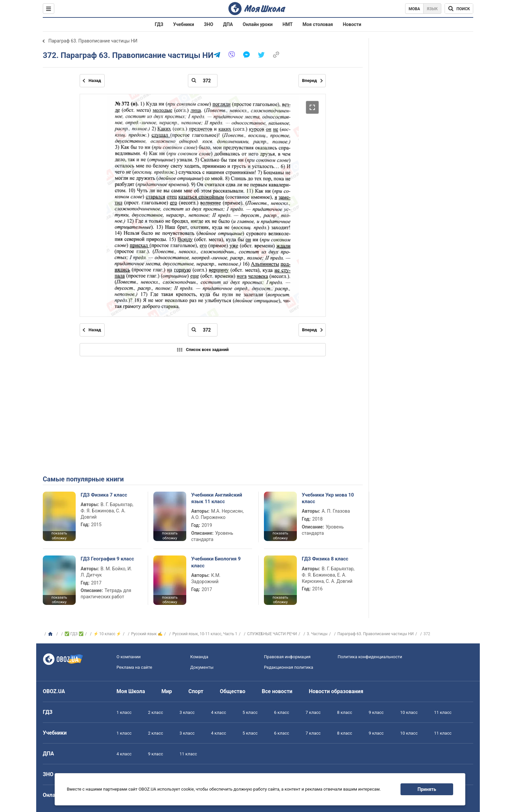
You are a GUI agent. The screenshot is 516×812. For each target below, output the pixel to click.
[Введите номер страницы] (203, 81)
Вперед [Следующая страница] (310, 81)
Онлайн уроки (258, 24)
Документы (202, 667)
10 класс (409, 712)
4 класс (219, 712)
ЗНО (209, 24)
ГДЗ (159, 24)
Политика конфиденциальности (370, 657)
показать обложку (59, 536)
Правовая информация (287, 657)
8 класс (345, 712)
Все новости (277, 691)
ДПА (228, 24)
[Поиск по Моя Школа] (459, 9)
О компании (129, 657)
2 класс (156, 712)
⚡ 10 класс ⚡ (107, 634)
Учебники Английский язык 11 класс (217, 498)
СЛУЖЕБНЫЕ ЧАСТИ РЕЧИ (272, 634)
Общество (233, 691)
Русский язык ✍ (147, 634)
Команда (199, 657)
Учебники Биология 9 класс (216, 562)
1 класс (124, 712)
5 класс (250, 712)
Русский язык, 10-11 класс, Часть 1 (205, 634)
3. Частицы (317, 634)
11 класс (443, 712)
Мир (167, 691)
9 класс (376, 712)
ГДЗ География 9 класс (107, 559)
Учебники (184, 24)
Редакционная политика (289, 667)
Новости (352, 24)
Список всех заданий (203, 350)
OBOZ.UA (54, 691)
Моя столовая (318, 24)
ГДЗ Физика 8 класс (325, 559)
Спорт (196, 691)
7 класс (313, 712)
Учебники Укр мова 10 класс (328, 498)
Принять (427, 789)
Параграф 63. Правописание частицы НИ (93, 41)
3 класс (187, 712)
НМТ (288, 24)
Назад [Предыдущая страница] (95, 81)
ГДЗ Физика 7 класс (104, 495)
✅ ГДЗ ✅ (74, 634)
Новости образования (336, 691)
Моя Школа (131, 691)
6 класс (282, 712)
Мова (414, 9)
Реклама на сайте (134, 667)
